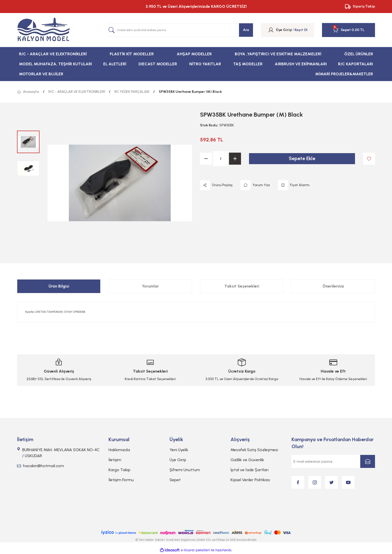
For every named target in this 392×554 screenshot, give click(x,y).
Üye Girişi (178, 460)
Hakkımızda (119, 450)
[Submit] (368, 461)
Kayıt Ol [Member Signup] (301, 30)
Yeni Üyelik (179, 450)
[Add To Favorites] (369, 159)
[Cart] (342, 30)
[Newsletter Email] (333, 461)
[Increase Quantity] (235, 159)
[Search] (181, 30)
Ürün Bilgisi (59, 286)
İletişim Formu (121, 480)
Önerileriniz (333, 286)
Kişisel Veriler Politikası (250, 480)
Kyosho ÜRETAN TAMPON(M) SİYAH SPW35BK (55, 312)
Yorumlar (150, 286)
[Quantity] (220, 159)
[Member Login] (271, 30)
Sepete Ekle (302, 159)
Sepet (175, 480)
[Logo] (43, 30)
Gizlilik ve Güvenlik (247, 460)
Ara (246, 30)
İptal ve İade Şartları (249, 470)
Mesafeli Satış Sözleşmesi (254, 450)
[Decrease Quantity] (206, 159)
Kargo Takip (119, 470)
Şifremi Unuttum (185, 470)
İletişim (115, 460)
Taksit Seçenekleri (242, 286)
